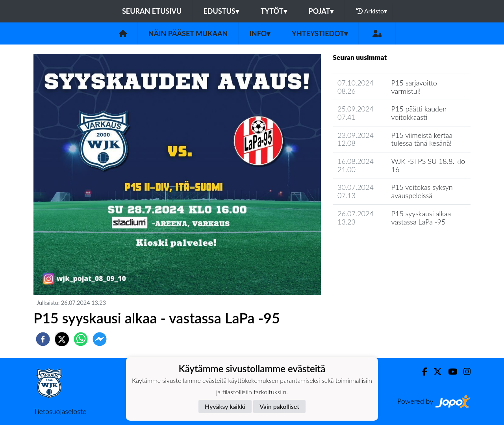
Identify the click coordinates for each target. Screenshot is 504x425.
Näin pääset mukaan (188, 33)
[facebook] (43, 339)
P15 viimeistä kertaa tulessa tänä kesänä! (422, 139)
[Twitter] (435, 372)
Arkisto (372, 11)
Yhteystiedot (320, 33)
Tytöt (274, 11)
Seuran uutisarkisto (368, 244)
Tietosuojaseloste (60, 411)
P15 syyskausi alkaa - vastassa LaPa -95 (423, 218)
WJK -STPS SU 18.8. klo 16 (428, 165)
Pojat (321, 11)
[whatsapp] (81, 339)
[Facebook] (422, 372)
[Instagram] (464, 372)
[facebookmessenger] (100, 339)
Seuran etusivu (152, 11)
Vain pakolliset (279, 406)
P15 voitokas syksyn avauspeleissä (422, 191)
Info (260, 33)
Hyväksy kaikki (225, 406)
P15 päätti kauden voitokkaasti (419, 113)
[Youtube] (449, 372)
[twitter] (62, 339)
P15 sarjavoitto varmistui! (414, 87)
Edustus (221, 11)
